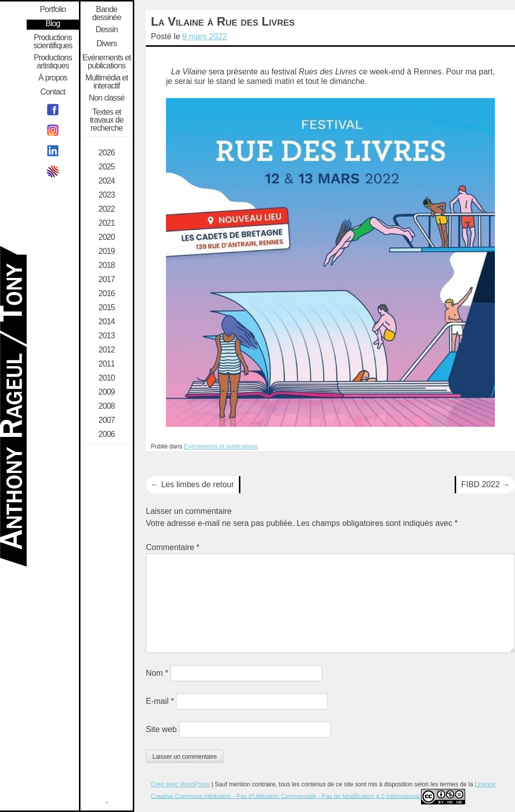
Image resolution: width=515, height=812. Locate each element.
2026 (107, 153)
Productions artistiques (53, 62)
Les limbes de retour (192, 484)
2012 (107, 350)
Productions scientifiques (53, 42)
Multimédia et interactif (107, 82)
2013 (107, 336)
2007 (107, 420)
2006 (107, 434)
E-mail (160, 701)
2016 (107, 294)
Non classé (106, 98)
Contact (53, 92)
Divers (107, 44)
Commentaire (173, 547)
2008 (107, 406)
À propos (53, 78)
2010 (107, 378)
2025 (107, 167)
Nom (157, 673)
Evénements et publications (221, 446)
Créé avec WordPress (180, 784)
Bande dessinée (107, 14)
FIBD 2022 (486, 484)
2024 (107, 181)
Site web (161, 729)
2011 (107, 364)
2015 (107, 308)
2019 (107, 251)
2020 (107, 237)
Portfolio (53, 10)
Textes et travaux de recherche (107, 120)
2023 (107, 195)
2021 (107, 223)
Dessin (107, 30)
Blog (53, 24)
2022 (107, 209)
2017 (107, 280)
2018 (107, 265)
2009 (107, 392)
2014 (107, 322)
